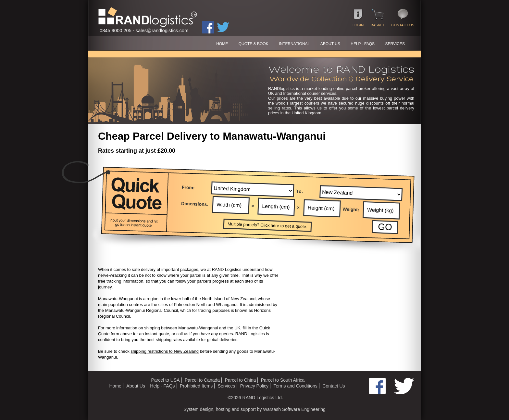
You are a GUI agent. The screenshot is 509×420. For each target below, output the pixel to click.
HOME (222, 44)
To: (300, 191)
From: (188, 187)
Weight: (351, 210)
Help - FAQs (162, 386)
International (294, 44)
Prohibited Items (196, 386)
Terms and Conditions (295, 386)
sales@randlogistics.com (162, 31)
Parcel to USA (166, 380)
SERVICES (395, 44)
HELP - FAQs (363, 44)
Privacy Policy (254, 386)
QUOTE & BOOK (254, 44)
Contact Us (334, 386)
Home (115, 386)
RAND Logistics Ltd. (263, 398)
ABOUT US (330, 44)
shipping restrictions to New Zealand (165, 351)
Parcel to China (241, 380)
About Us (136, 386)
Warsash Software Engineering (294, 409)
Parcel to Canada (202, 380)
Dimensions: (195, 204)
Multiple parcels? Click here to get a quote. (267, 225)
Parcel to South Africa (283, 380)
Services (227, 386)
